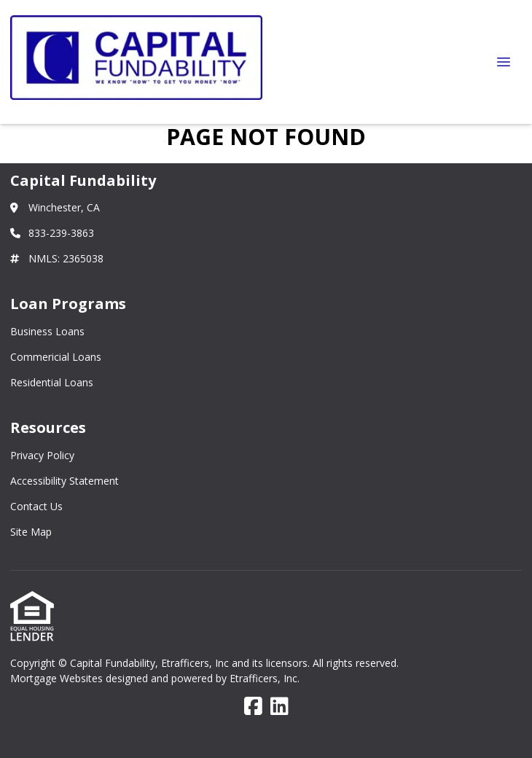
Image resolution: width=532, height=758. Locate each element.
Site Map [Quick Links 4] (31, 532)
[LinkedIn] (279, 707)
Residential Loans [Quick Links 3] (52, 382)
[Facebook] (253, 707)
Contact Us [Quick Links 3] (36, 506)
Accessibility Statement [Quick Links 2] (64, 481)
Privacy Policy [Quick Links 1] (42, 455)
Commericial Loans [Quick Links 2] (56, 357)
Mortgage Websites (58, 678)
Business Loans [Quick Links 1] (47, 331)
